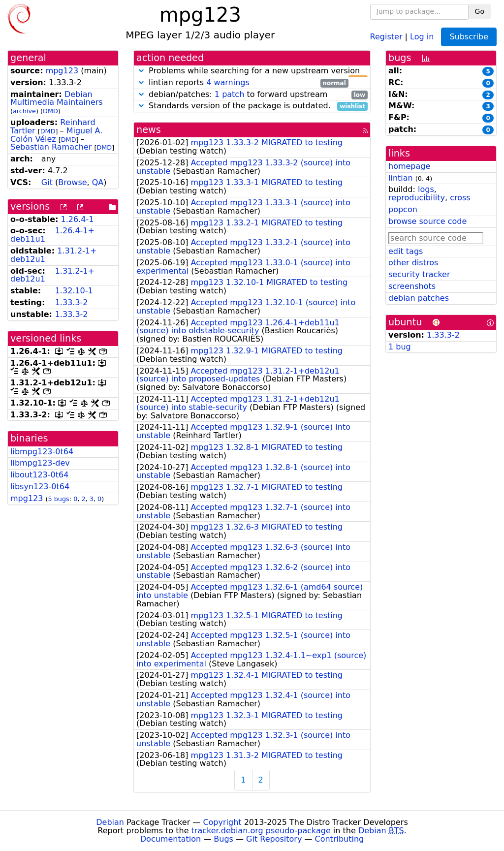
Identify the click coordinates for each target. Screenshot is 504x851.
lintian (401, 178)
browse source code (427, 221)
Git (47, 182)
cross (460, 198)
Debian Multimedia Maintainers (57, 98)
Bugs (223, 839)
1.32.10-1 (74, 291)
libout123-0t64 (39, 475)
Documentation (171, 839)
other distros (413, 263)
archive (24, 111)
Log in (422, 36)
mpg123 (62, 71)
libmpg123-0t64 (42, 452)
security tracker (419, 274)
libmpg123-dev (40, 463)
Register (386, 36)
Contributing (340, 839)
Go (480, 11)
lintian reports (242, 83)
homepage (409, 166)
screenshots (412, 286)
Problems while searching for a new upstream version (252, 71)
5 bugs (59, 499)
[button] (141, 71)
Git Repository (274, 839)
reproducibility (417, 198)
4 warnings (228, 82)
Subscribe (469, 37)
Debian (110, 822)
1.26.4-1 (78, 219)
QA (98, 182)
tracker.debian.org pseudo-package (261, 831)
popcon (403, 209)
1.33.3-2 (72, 302)
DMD (50, 111)
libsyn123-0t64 (40, 487)
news (149, 130)
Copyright (222, 822)
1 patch (229, 94)
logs (426, 189)
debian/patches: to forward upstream (252, 95)
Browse (72, 182)
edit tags (406, 251)
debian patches (419, 298)
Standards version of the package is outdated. (252, 106)
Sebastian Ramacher (51, 147)
